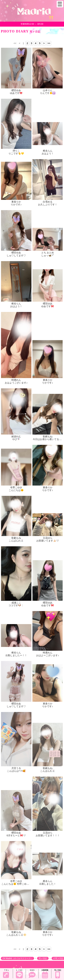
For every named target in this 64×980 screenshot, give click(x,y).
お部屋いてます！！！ (48, 835)
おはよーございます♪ (48, 655)
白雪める (48, 202)
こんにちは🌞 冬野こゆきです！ (19, 884)
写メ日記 (58, 974)
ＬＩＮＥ (19, 974)
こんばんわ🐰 (16, 541)
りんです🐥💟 (48, 93)
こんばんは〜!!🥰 (16, 771)
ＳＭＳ (32, 974)
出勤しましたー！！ (16, 655)
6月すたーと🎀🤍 (16, 835)
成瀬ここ (16, 603)
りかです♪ (16, 204)
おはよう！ (48, 153)
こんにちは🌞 (16, 490)
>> (49, 43)
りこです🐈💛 (16, 153)
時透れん (16, 380)
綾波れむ (16, 436)
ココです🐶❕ (16, 605)
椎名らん (48, 151)
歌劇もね (48, 436)
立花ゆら (48, 538)
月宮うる (16, 768)
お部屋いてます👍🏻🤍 (48, 541)
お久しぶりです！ (48, 204)
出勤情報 (45, 974)
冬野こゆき (16, 487)
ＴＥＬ (6, 974)
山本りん (48, 90)
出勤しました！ (48, 884)
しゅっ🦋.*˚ (48, 255)
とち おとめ (48, 253)
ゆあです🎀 (16, 93)
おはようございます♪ (16, 383)
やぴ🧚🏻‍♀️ (16, 439)
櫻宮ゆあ (16, 90)
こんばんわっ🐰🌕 (16, 935)
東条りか (16, 202)
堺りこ (16, 151)
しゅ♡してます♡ (16, 255)
